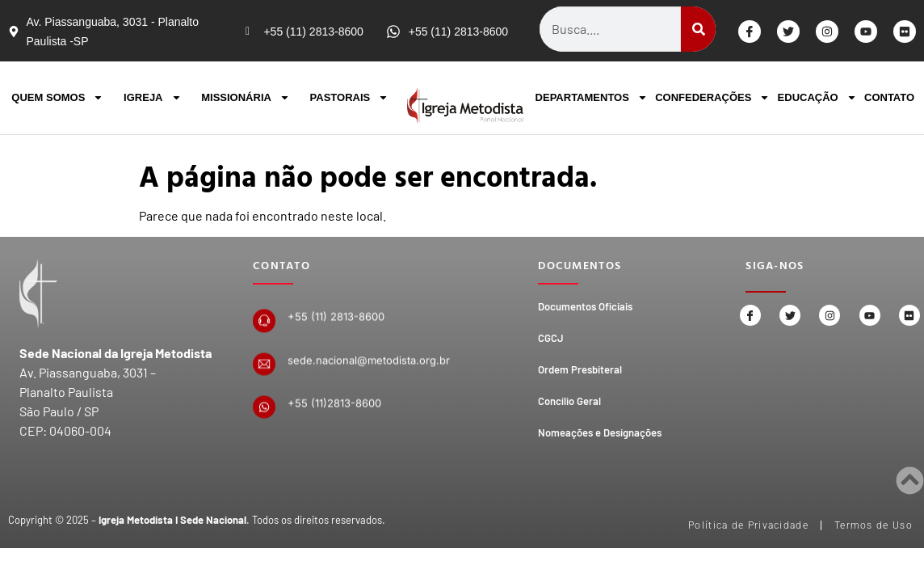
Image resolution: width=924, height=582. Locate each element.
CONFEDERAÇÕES (712, 97)
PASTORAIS (350, 97)
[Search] (698, 29)
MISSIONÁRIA (246, 97)
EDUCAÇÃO (817, 97)
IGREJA (152, 97)
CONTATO (889, 97)
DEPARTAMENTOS (592, 97)
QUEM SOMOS (57, 97)
